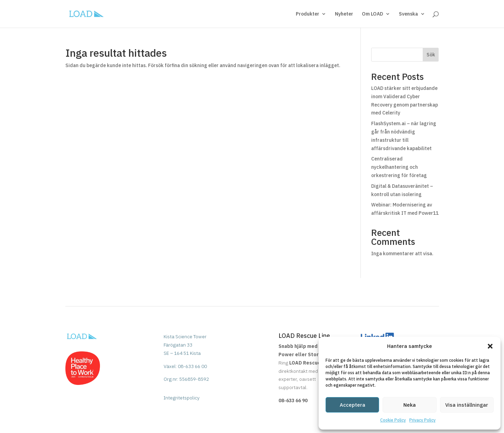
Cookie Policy (393, 420)
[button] (490, 346)
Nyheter (344, 14)
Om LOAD (373, 14)
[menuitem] (412, 20)
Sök (431, 55)
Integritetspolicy (182, 398)
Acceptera (352, 405)
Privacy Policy (422, 420)
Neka (410, 405)
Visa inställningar (467, 405)
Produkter (308, 14)
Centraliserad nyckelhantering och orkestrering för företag (399, 167)
